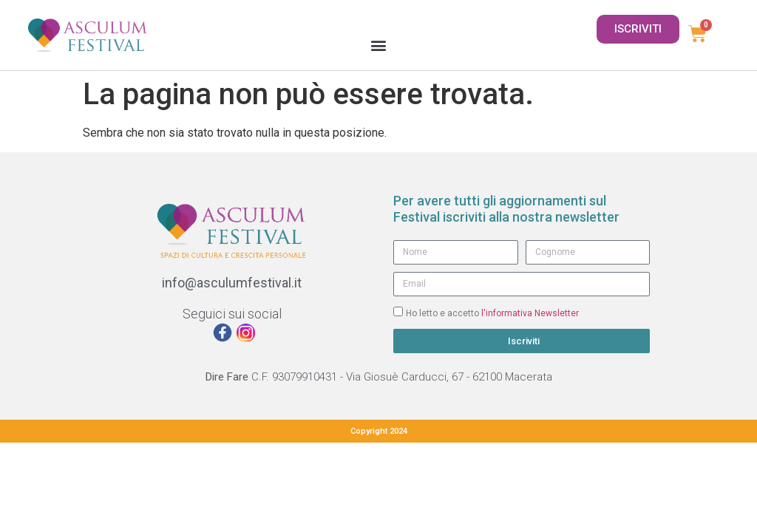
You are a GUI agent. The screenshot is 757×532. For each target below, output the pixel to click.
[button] (378, 45)
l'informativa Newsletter (530, 313)
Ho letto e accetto (492, 313)
